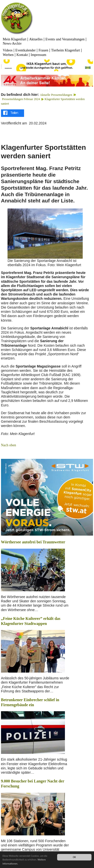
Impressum (38, 55)
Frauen (43, 50)
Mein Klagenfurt (15, 39)
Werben (8, 55)
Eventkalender (25, 50)
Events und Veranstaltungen (65, 39)
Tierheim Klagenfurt (66, 50)
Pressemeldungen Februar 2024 (21, 99)
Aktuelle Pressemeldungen (56, 95)
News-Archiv (12, 44)
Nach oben (9, 445)
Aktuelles (36, 39)
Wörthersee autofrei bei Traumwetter (33, 542)
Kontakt (22, 55)
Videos (8, 50)
